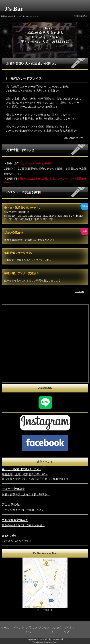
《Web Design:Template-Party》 (45, 642)
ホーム (5, 628)
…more (79, 291)
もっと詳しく (45, 610)
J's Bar (14, 9)
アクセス (44, 628)
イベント (19, 628)
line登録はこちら (81, 16)
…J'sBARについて (73, 138)
